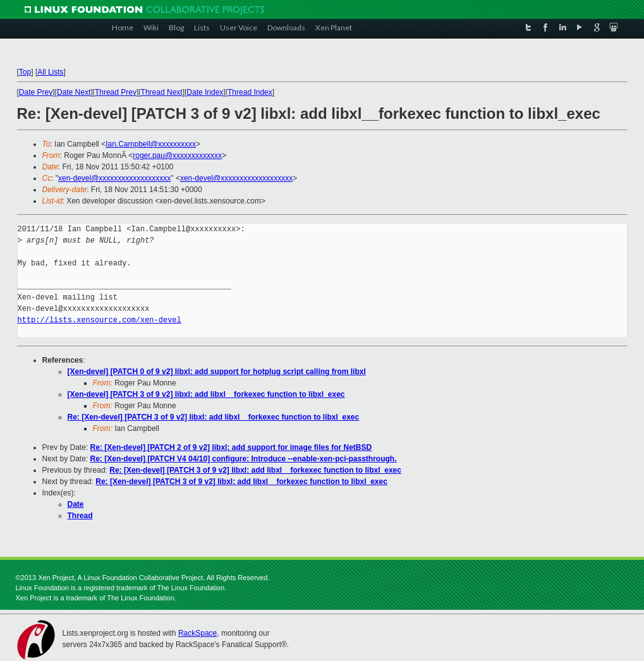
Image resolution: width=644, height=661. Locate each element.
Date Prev (36, 92)
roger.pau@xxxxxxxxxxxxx (177, 155)
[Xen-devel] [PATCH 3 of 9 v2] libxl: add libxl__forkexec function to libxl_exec (206, 394)
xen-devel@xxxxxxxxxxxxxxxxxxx (114, 178)
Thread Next (162, 92)
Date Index (205, 92)
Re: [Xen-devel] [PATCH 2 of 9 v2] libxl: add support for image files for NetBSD (231, 447)
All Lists (50, 72)
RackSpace (197, 633)
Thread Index (250, 92)
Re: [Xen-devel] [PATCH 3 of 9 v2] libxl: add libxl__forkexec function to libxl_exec (214, 417)
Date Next (74, 92)
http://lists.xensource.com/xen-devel (100, 320)
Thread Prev (116, 92)
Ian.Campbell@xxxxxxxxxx (151, 144)
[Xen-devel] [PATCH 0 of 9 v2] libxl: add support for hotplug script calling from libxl (217, 372)
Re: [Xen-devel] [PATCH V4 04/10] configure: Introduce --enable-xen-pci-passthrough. (244, 459)
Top (25, 72)
